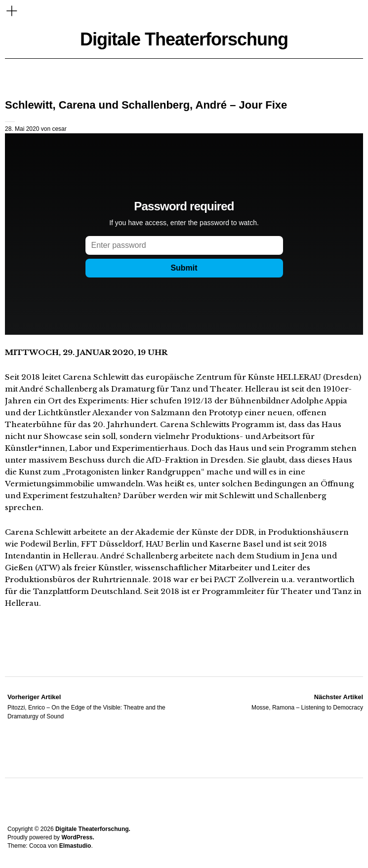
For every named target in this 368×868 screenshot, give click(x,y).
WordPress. (78, 837)
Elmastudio (75, 846)
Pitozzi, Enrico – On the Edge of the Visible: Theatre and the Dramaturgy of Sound (96, 706)
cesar (59, 129)
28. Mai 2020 (22, 129)
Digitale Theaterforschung (184, 39)
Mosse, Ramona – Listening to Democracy (307, 702)
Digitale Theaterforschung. (93, 829)
